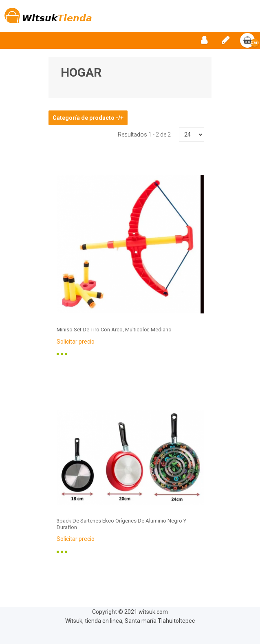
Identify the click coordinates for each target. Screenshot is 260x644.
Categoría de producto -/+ (88, 118)
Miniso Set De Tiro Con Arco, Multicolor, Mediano (114, 330)
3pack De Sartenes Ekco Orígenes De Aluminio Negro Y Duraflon (121, 524)
